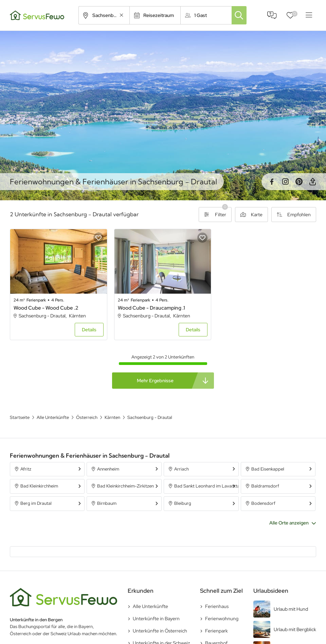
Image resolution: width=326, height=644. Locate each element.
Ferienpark (216, 631)
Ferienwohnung (222, 619)
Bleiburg (183, 503)
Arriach (182, 469)
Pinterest (299, 182)
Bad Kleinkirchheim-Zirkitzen (125, 486)
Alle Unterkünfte (150, 606)
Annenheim (108, 469)
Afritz (26, 469)
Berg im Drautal (36, 503)
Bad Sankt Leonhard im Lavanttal (206, 486)
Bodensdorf (263, 503)
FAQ (272, 15)
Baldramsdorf (265, 486)
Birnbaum (107, 503)
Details (89, 330)
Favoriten (295, 14)
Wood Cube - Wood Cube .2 (46, 308)
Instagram (285, 182)
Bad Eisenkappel (268, 469)
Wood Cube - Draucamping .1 (151, 308)
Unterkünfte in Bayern (156, 619)
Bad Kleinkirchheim (39, 486)
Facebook (272, 182)
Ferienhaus (217, 606)
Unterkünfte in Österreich (160, 631)
